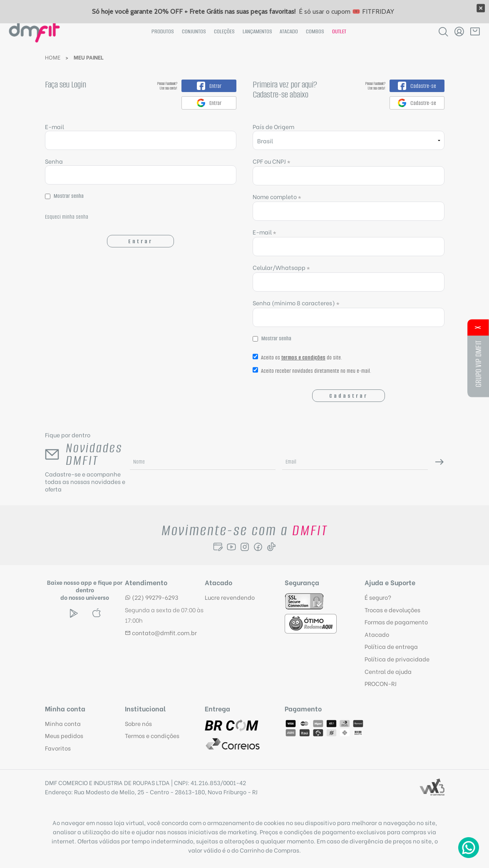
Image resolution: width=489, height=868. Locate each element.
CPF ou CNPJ (272, 161)
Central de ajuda (388, 671)
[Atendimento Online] (469, 847)
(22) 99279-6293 (151, 597)
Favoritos (58, 748)
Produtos (163, 31)
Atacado (289, 31)
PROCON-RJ (381, 683)
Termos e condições (152, 735)
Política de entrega (391, 646)
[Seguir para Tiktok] (271, 547)
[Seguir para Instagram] (245, 547)
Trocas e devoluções (392, 610)
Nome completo (277, 196)
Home (53, 57)
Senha (54, 161)
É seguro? (378, 597)
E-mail (141, 136)
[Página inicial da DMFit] (34, 31)
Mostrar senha (69, 196)
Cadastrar (349, 396)
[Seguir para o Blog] (218, 547)
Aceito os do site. (297, 359)
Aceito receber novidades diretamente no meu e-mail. (312, 373)
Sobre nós (138, 723)
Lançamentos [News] (257, 31)
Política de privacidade (397, 659)
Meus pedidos (64, 735)
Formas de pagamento (396, 622)
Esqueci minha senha (67, 217)
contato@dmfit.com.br (161, 632)
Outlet (339, 31)
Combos (315, 31)
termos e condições (303, 358)
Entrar (140, 241)
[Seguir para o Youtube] (231, 547)
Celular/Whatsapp (281, 267)
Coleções (224, 31)
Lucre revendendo (230, 597)
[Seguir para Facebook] (258, 547)
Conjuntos (194, 31)
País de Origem (273, 126)
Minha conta (63, 723)
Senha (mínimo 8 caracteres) (296, 303)
